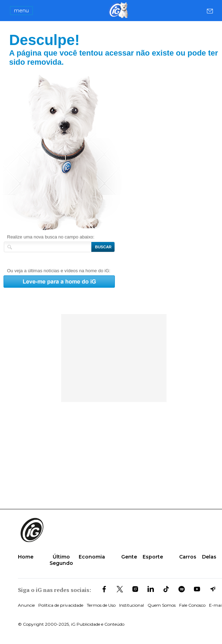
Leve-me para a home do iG (77, 152)
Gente (129, 557)
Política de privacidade (61, 605)
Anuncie (26, 605)
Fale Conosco (192, 605)
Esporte (153, 557)
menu (21, 11)
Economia (92, 557)
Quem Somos (162, 605)
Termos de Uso (101, 605)
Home (26, 557)
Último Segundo (61, 560)
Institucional (132, 605)
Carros (188, 557)
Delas (209, 557)
